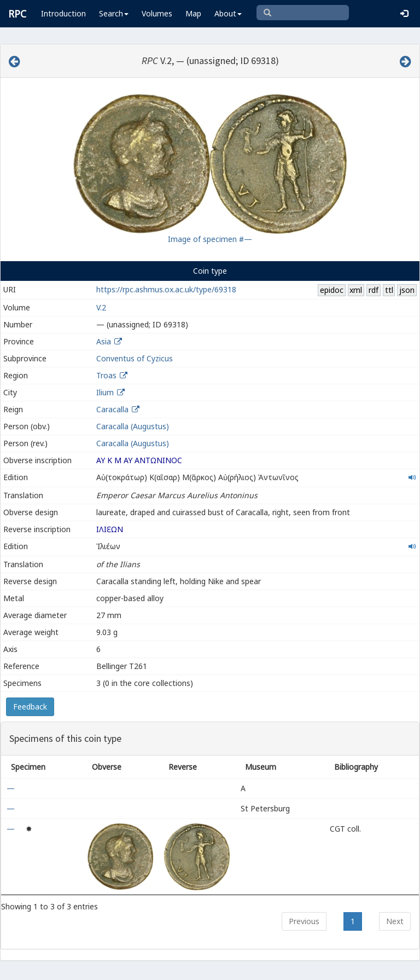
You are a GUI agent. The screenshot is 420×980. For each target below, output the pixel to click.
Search (114, 13)
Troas (106, 375)
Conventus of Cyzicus (135, 358)
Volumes (157, 13)
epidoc (332, 290)
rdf (374, 290)
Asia (104, 341)
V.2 (101, 307)
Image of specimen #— (210, 239)
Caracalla (112, 409)
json (407, 290)
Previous (304, 921)
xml (356, 290)
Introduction (63, 13)
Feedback (30, 707)
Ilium (105, 392)
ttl (389, 290)
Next (395, 921)
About (228, 13)
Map (193, 13)
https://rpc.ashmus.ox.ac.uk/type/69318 (166, 289)
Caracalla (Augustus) (133, 426)
